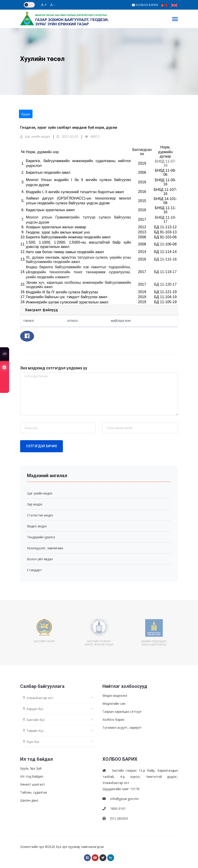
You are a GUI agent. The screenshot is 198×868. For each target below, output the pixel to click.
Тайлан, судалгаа (33, 792)
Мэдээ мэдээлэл (115, 696)
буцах (26, 114)
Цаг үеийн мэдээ (35, 136)
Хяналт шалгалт (33, 784)
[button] (27, 336)
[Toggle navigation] (175, 20)
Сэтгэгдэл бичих (41, 446)
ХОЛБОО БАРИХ (145, 5)
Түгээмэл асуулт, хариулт (122, 727)
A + (44, 5)
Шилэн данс (29, 800)
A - (53, 5)
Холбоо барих (113, 719)
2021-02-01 (67, 136)
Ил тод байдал (32, 776)
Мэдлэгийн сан (114, 704)
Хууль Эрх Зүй (31, 768)
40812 (92, 136)
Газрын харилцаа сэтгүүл (122, 711)
